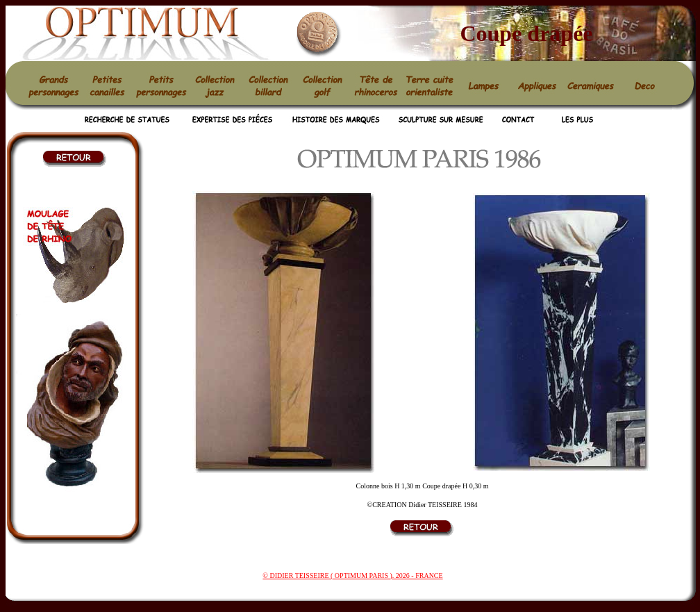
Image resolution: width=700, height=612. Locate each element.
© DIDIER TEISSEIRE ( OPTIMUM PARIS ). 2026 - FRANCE (352, 576)
